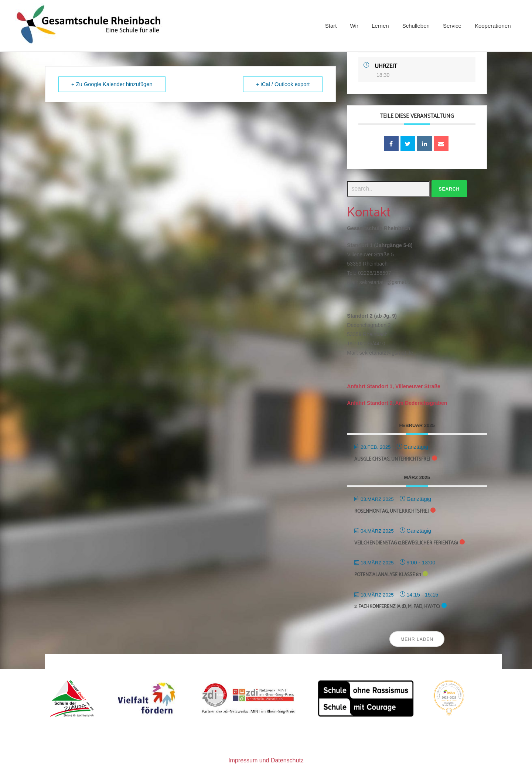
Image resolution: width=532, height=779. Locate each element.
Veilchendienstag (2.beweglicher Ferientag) (406, 543)
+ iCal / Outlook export (283, 84)
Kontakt (369, 213)
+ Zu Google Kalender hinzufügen (112, 84)
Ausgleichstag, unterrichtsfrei (392, 459)
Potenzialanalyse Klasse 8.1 (388, 575)
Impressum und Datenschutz (266, 760)
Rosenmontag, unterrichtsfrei (391, 511)
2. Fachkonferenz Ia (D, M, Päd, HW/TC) (397, 607)
